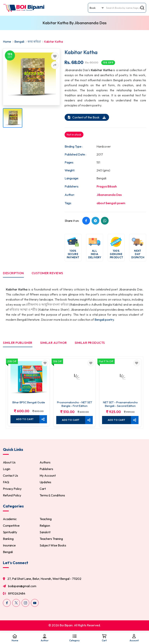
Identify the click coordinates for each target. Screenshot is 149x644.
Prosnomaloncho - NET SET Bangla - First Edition (74, 404)
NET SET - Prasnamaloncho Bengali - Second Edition (120, 404)
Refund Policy (12, 496)
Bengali (19, 41)
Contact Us (10, 476)
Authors (45, 463)
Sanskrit (45, 532)
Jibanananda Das (109, 194)
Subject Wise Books (53, 546)
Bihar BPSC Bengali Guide (29, 402)
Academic (10, 519)
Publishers (46, 469)
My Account (48, 476)
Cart (43, 489)
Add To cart (25, 419)
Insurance (9, 546)
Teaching (46, 519)
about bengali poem (111, 203)
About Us (9, 463)
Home (7, 41)
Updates (45, 482)
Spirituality (10, 532)
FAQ (6, 482)
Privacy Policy (12, 489)
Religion (45, 526)
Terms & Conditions (52, 496)
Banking (8, 539)
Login (7, 469)
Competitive (11, 526)
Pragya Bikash (107, 186)
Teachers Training (51, 539)
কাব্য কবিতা (35, 41)
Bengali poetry (104, 320)
